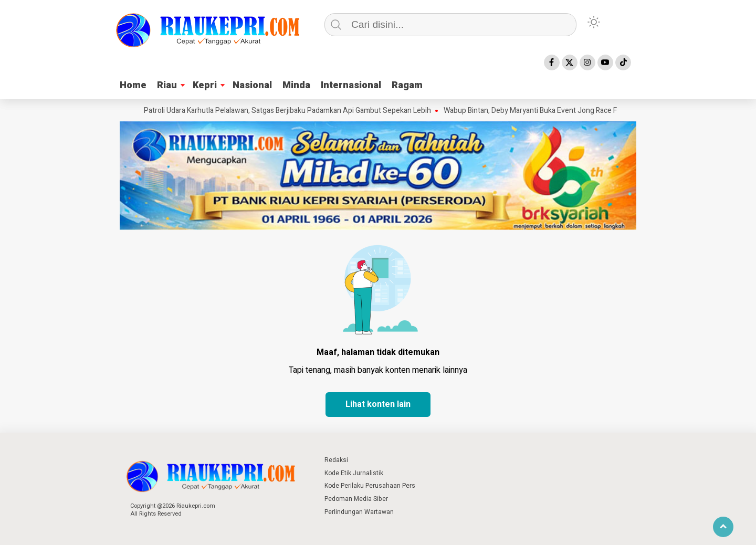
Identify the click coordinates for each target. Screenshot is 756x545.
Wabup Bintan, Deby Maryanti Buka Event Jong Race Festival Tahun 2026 (563, 111)
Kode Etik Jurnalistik (354, 473)
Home (133, 85)
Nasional (252, 85)
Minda (296, 85)
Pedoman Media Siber (356, 499)
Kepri (205, 85)
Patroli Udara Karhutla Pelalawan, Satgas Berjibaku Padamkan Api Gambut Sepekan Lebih (290, 111)
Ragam (407, 85)
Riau (167, 85)
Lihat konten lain (378, 404)
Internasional (351, 85)
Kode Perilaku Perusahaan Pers (370, 486)
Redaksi (336, 460)
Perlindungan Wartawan (359, 512)
